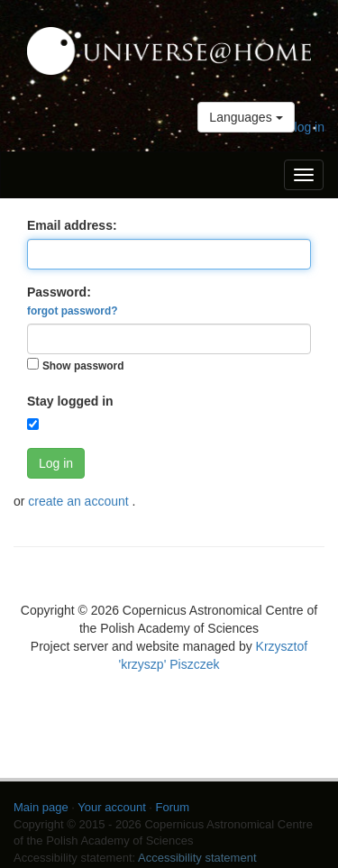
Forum (173, 807)
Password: (72, 301)
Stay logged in (70, 401)
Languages (246, 117)
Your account (111, 807)
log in (310, 127)
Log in (56, 463)
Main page (41, 807)
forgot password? (72, 311)
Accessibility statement (197, 858)
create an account (80, 501)
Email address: (72, 225)
